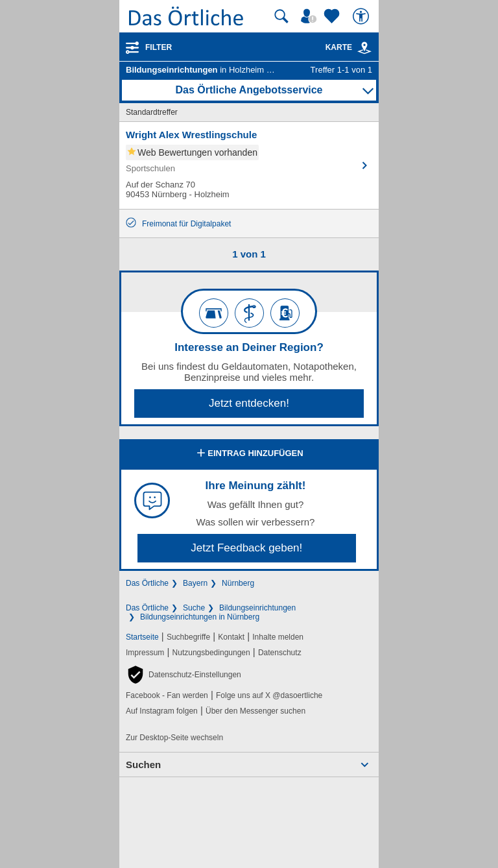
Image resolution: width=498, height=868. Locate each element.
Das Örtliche (147, 583)
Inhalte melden (278, 637)
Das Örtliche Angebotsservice (249, 90)
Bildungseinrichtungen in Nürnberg (200, 617)
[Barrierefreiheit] (362, 16)
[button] (184, 675)
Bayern (195, 583)
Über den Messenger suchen (255, 711)
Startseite (142, 637)
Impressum (145, 653)
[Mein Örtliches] (311, 16)
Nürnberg (238, 583)
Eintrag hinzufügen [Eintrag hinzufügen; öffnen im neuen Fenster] (249, 454)
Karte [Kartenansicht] (349, 47)
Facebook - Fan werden (167, 695)
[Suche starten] (281, 16)
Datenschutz (280, 653)
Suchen (143, 765)
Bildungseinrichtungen (257, 608)
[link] (364, 48)
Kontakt (231, 637)
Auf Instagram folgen (162, 711)
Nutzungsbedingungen (211, 653)
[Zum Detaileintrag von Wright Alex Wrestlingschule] (249, 165)
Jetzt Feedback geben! (246, 548)
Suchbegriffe (188, 637)
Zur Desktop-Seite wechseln (174, 738)
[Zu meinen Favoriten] (333, 16)
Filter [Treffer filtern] (159, 47)
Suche (194, 608)
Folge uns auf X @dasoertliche (269, 695)
